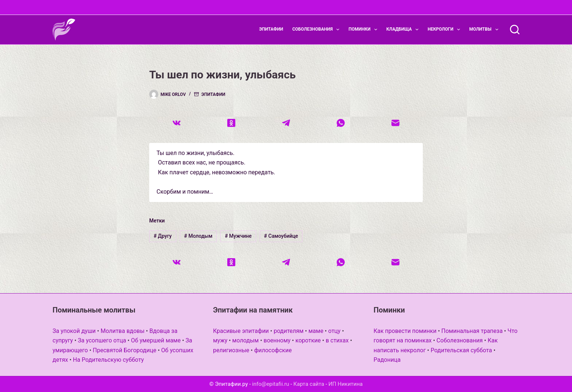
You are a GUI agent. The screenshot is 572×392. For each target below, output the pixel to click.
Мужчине (238, 236)
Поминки (364, 30)
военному (277, 340)
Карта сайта (309, 384)
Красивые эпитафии (241, 331)
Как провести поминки (405, 331)
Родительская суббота (461, 350)
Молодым (198, 236)
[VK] (177, 123)
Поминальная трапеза (472, 331)
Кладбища (404, 30)
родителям (289, 331)
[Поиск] (515, 30)
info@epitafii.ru (271, 384)
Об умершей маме (156, 340)
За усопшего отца (102, 340)
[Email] (395, 123)
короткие (308, 340)
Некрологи (445, 30)
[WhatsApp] (341, 123)
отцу (335, 331)
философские (273, 350)
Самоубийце (281, 236)
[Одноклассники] (231, 123)
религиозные (231, 350)
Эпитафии (271, 29)
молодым (246, 340)
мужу (220, 340)
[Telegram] (286, 123)
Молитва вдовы (123, 331)
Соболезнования (317, 30)
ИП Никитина (345, 384)
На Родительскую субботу (109, 360)
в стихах (337, 340)
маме (316, 331)
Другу (163, 236)
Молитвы (485, 30)
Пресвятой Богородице (124, 350)
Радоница (387, 360)
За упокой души (74, 331)
